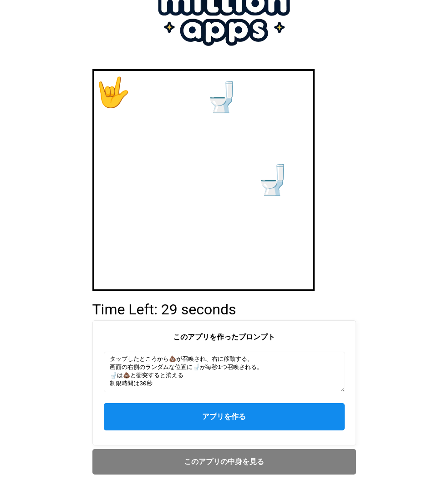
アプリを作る (224, 420)
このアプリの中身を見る (224, 465)
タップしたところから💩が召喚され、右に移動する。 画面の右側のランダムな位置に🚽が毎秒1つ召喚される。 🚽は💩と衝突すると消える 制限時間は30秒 (225, 372)
